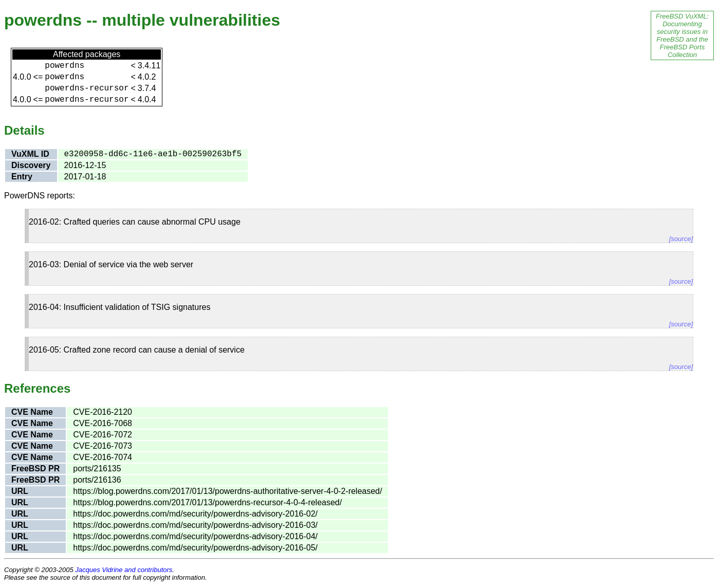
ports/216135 (97, 468)
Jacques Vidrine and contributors (124, 570)
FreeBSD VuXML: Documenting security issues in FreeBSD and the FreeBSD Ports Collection (682, 35)
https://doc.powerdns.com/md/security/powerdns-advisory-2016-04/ (195, 536)
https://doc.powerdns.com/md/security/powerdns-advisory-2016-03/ (195, 525)
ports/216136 (97, 480)
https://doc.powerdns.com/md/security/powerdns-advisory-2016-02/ (195, 514)
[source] (681, 239)
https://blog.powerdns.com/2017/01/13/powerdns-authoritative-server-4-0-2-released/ (227, 491)
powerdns (65, 66)
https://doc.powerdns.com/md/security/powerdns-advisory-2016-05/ (195, 548)
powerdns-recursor (87, 88)
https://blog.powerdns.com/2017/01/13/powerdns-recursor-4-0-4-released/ (207, 502)
